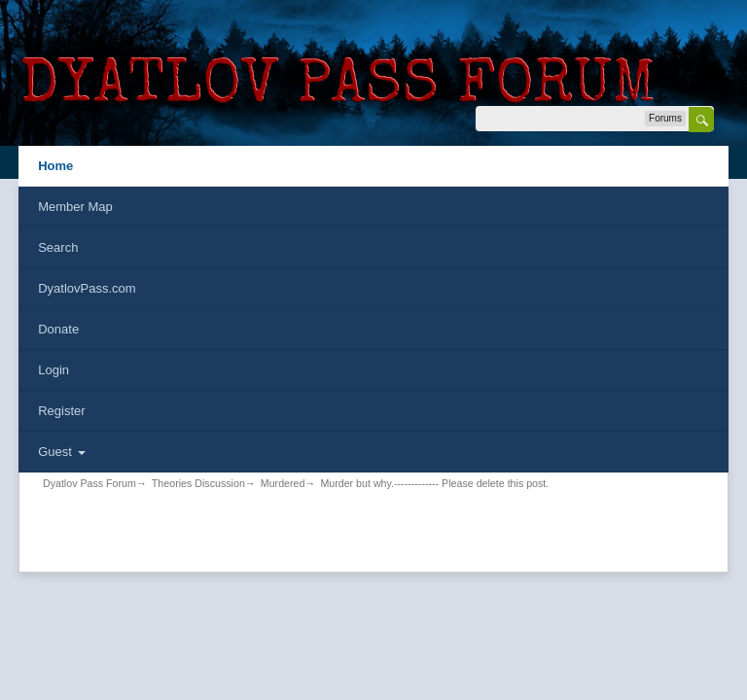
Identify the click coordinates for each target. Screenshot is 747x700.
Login (53, 370)
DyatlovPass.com (87, 288)
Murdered (283, 483)
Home (55, 166)
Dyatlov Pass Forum (89, 483)
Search (58, 247)
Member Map (75, 207)
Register (61, 411)
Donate (58, 329)
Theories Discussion (198, 483)
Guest (61, 452)
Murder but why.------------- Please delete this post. (434, 483)
